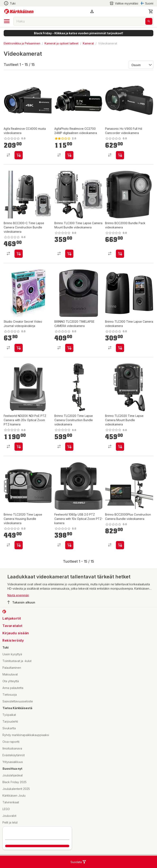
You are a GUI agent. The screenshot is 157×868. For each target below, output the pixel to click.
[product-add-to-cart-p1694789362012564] (19, 545)
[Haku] (149, 21)
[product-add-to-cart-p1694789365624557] (19, 348)
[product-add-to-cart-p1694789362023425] (69, 447)
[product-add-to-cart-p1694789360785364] (69, 545)
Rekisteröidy (13, 640)
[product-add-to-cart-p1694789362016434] (120, 545)
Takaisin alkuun (21, 602)
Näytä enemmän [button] (18, 595)
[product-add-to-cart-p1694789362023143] (69, 348)
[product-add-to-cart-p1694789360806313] (19, 447)
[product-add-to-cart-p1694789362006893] (69, 254)
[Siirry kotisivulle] (19, 11)
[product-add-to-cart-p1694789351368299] (19, 155)
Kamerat (88, 43)
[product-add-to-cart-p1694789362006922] (120, 348)
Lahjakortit (12, 618)
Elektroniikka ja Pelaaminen (22, 43)
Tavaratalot (12, 626)
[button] (92, 11)
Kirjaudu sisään (16, 633)
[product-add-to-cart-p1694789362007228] (19, 254)
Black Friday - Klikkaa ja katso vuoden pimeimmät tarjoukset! (78, 33)
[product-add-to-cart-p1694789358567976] (120, 155)
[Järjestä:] (141, 65)
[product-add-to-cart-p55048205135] (69, 155)
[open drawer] (7, 21)
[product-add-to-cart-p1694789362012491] (120, 447)
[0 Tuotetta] (151, 11)
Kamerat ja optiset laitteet (62, 43)
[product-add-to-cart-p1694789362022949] (120, 254)
